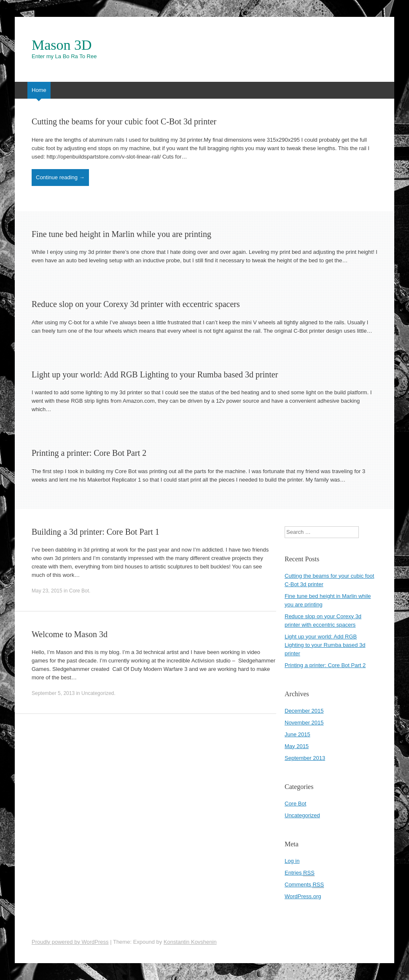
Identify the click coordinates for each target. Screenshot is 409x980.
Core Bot (79, 591)
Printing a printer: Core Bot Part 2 (89, 453)
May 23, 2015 (47, 591)
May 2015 (297, 746)
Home (39, 90)
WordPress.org (303, 896)
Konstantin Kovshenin (190, 942)
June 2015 (297, 734)
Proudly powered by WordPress (70, 942)
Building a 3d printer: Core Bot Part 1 (96, 532)
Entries (300, 873)
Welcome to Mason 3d (70, 634)
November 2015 (304, 723)
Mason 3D (62, 45)
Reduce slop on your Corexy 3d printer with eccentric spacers (136, 304)
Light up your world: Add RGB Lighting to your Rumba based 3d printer (155, 374)
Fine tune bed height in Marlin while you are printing (121, 234)
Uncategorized (98, 693)
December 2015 (304, 711)
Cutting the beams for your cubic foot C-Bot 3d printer (124, 121)
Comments (304, 885)
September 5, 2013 (53, 693)
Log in (292, 861)
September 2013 (305, 758)
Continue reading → (60, 177)
